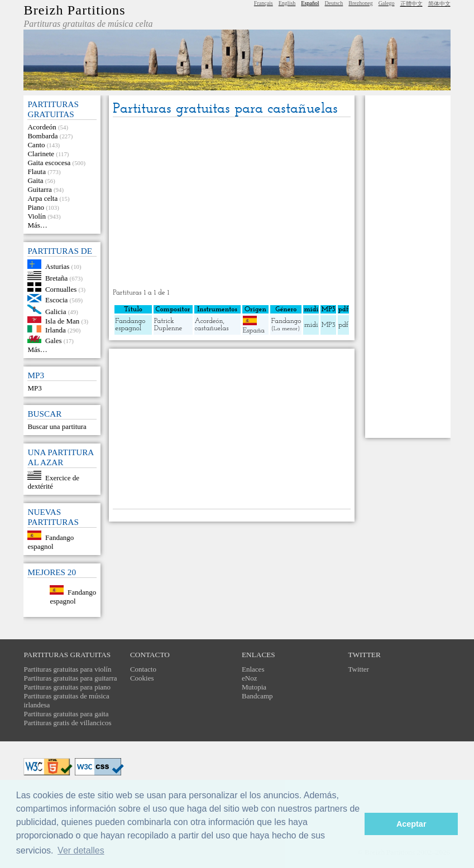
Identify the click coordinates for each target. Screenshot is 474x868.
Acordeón (42, 127)
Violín (36, 216)
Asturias (57, 266)
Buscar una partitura (57, 426)
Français (264, 3)
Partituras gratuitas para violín (67, 669)
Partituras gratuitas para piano (67, 687)
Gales (54, 341)
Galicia (56, 312)
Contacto (143, 669)
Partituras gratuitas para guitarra (70, 678)
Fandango (286, 321)
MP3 (34, 388)
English (287, 3)
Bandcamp (257, 696)
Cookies (142, 678)
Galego (387, 3)
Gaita (35, 180)
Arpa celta (42, 198)
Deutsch (334, 3)
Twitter (359, 669)
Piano (36, 207)
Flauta (37, 172)
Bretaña (56, 278)
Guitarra (39, 189)
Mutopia (254, 687)
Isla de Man (62, 320)
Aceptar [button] (411, 824)
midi (311, 325)
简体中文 (439, 4)
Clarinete (41, 154)
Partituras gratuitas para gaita (66, 714)
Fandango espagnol (51, 542)
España (254, 331)
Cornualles (61, 289)
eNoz (249, 678)
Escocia (56, 300)
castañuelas (212, 328)
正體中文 (411, 4)
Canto (36, 145)
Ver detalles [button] (81, 850)
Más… (37, 225)
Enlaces (253, 669)
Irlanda (56, 330)
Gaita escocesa (49, 163)
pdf (343, 325)
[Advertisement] (232, 204)
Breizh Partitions (74, 10)
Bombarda (42, 136)
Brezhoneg (360, 3)
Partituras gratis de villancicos (67, 723)
